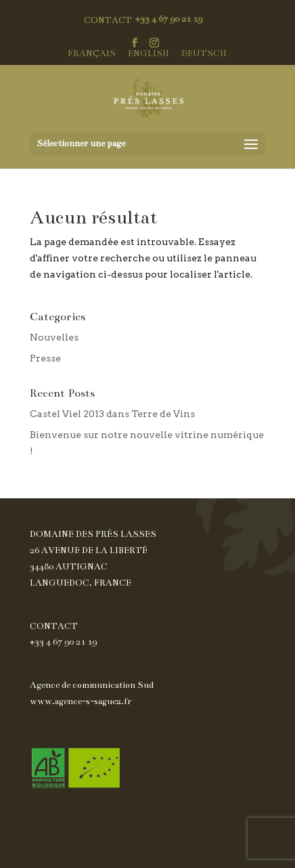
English (149, 54)
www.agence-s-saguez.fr (81, 701)
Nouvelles (54, 337)
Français (92, 54)
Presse (45, 358)
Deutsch (204, 54)
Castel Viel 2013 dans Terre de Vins (112, 414)
